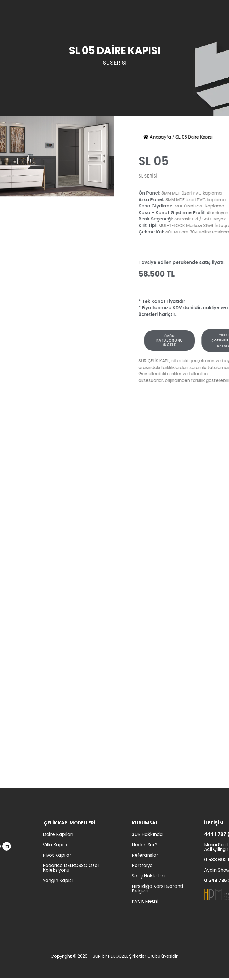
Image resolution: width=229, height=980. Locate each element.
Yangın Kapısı (58, 880)
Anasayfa (161, 137)
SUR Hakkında (147, 834)
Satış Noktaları (148, 876)
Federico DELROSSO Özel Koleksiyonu (71, 868)
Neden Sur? (145, 845)
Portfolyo (142, 865)
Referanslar (145, 855)
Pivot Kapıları (58, 855)
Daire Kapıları (58, 834)
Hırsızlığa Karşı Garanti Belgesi (157, 889)
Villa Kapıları (57, 845)
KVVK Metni (145, 901)
